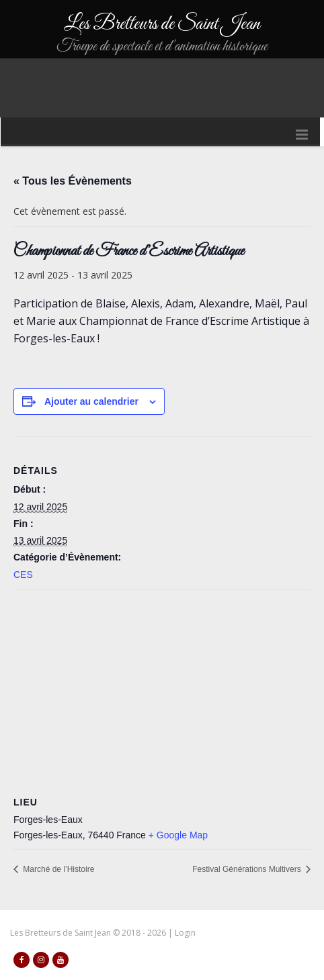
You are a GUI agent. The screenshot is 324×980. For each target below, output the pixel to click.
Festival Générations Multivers (248, 869)
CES (23, 575)
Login (185, 933)
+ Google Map (178, 835)
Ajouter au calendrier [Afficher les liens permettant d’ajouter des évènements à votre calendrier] (91, 401)
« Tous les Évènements (73, 181)
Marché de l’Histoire (57, 869)
